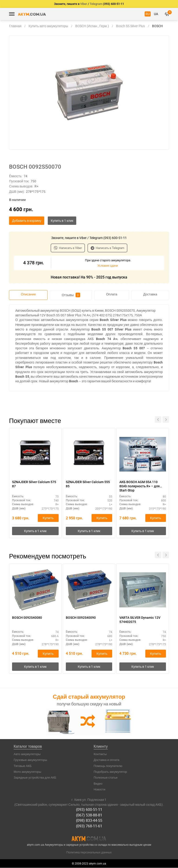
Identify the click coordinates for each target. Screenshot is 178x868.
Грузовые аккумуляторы (30, 760)
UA (156, 14)
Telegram (96, 4)
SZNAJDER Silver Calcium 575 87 (34, 484)
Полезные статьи (106, 778)
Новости (99, 790)
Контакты (100, 754)
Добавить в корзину (27, 221)
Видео (98, 784)
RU (148, 14)
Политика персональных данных (89, 852)
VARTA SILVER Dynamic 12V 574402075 (140, 620)
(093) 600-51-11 (89, 810)
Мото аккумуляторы (27, 772)
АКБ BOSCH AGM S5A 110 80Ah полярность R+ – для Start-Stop (140, 486)
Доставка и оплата (106, 760)
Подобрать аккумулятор (110, 772)
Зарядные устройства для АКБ (35, 778)
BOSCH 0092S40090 (81, 618)
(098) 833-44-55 (89, 821)
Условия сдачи (108, 265)
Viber (84, 4)
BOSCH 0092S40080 (27, 618)
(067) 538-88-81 (89, 815)
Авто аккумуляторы (27, 754)
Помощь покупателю (108, 766)
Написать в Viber (68, 248)
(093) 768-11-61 (89, 826)
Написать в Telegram (107, 248)
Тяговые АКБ (23, 766)
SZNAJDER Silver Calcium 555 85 (88, 484)
